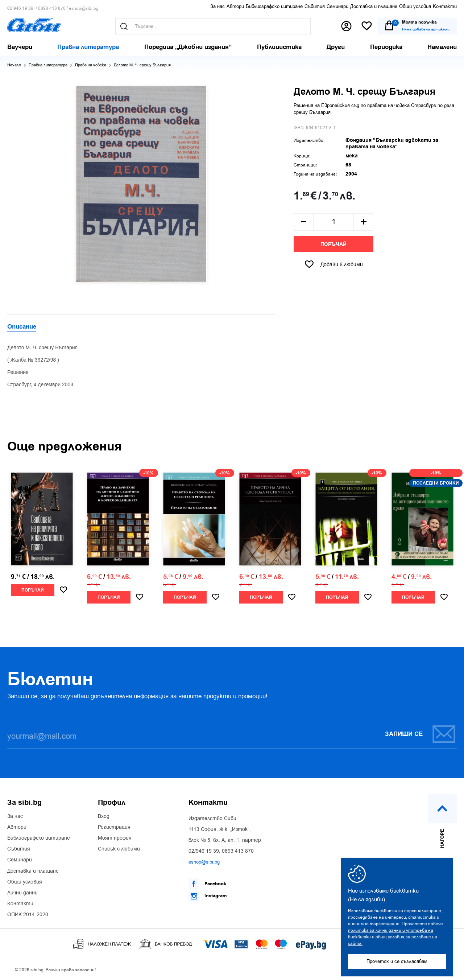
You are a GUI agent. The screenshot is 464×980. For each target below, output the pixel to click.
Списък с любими (119, 849)
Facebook (207, 884)
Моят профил (115, 838)
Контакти (445, 6)
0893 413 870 (52, 9)
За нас (217, 6)
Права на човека (91, 65)
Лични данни (22, 893)
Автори (235, 6)
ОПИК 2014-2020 (28, 915)
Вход (104, 816)
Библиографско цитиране (274, 6)
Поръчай (333, 244)
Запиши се (420, 734)
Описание (22, 327)
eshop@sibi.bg (84, 9)
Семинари (337, 6)
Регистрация (114, 827)
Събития (315, 6)
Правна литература (48, 65)
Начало (14, 65)
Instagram (208, 896)
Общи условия (415, 6)
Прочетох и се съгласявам (397, 961)
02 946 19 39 (20, 9)
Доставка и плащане (374, 6)
